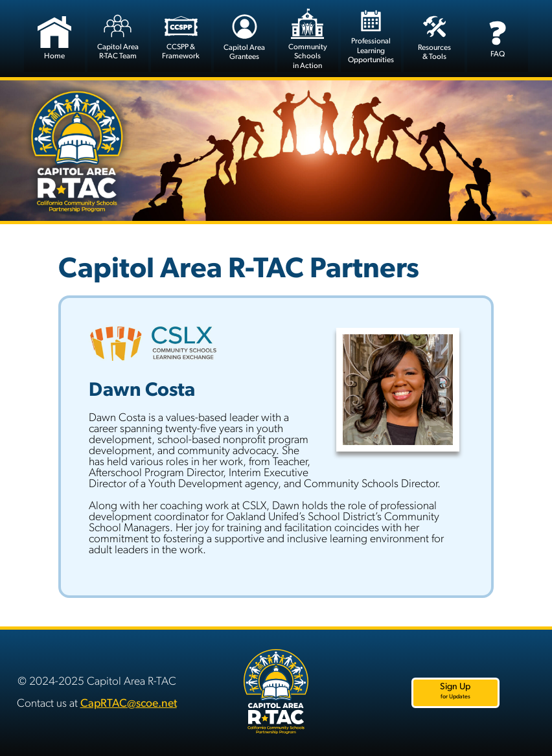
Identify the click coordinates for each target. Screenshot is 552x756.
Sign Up (455, 691)
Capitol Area (118, 36)
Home (54, 35)
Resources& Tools (434, 36)
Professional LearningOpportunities (371, 36)
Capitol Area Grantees (244, 36)
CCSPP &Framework (181, 36)
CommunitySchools (308, 39)
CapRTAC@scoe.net (129, 704)
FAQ (497, 35)
